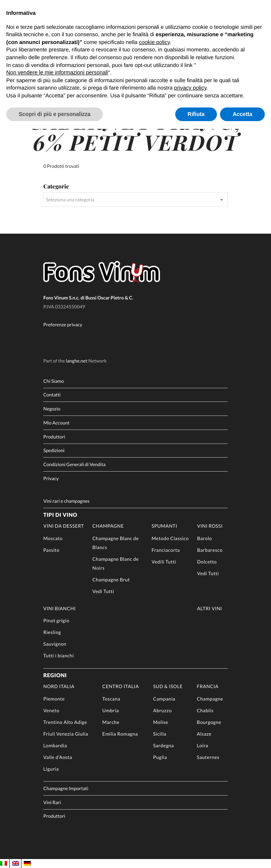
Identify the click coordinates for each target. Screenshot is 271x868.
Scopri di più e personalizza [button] (55, 114)
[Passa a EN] (16, 864)
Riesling (52, 632)
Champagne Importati (66, 788)
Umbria (111, 710)
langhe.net (77, 361)
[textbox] (135, 200)
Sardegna (164, 746)
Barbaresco (210, 550)
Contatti (52, 395)
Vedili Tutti (164, 562)
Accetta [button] (242, 114)
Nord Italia (59, 686)
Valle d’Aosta (58, 757)
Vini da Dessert (64, 526)
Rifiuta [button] (196, 114)
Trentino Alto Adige (65, 722)
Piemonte (54, 699)
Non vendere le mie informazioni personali (57, 72)
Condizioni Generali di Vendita (74, 464)
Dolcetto (207, 562)
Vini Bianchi (59, 608)
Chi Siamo (54, 381)
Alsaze (204, 734)
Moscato (53, 538)
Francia (208, 686)
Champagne (108, 526)
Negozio (52, 409)
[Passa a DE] (27, 864)
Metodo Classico (170, 538)
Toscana (111, 699)
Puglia (160, 757)
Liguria (51, 769)
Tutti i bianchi (58, 656)
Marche (111, 722)
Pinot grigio (56, 621)
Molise (161, 722)
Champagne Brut (111, 580)
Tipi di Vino (60, 515)
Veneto (51, 710)
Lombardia (55, 746)
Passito (51, 550)
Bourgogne (209, 722)
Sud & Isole (168, 686)
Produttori (54, 437)
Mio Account (56, 423)
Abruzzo (162, 710)
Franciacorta (166, 550)
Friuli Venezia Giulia (66, 734)
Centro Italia (121, 686)
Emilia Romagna (120, 734)
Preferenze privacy (63, 325)
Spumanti (164, 526)
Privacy (51, 478)
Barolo (204, 538)
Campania (164, 699)
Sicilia (160, 734)
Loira (203, 746)
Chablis (205, 710)
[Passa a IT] (4, 864)
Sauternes (208, 757)
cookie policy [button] (154, 42)
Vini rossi (210, 526)
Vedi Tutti (103, 591)
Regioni (55, 675)
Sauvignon (55, 644)
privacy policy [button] (190, 88)
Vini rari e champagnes (66, 501)
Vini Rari (52, 802)
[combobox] (135, 200)
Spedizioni (54, 450)
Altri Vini (209, 608)
